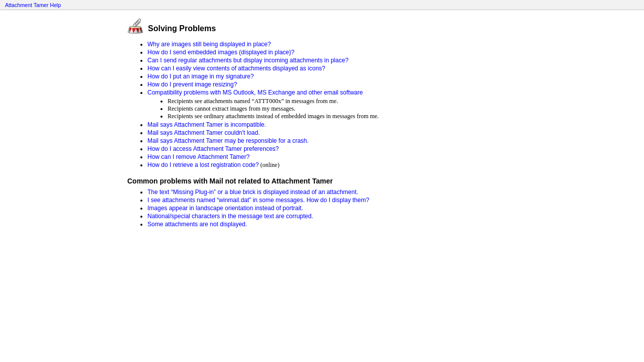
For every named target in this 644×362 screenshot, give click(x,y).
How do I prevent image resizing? (192, 84)
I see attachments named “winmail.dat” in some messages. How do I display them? (258, 200)
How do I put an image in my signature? (200, 76)
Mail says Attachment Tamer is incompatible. (207, 125)
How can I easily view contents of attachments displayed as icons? (236, 68)
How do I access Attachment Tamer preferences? (213, 149)
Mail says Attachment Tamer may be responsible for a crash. (228, 141)
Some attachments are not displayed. (197, 224)
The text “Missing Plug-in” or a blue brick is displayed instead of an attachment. (253, 192)
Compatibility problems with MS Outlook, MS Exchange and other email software (255, 93)
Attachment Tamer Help (33, 5)
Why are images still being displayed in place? (209, 44)
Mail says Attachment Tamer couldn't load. (204, 133)
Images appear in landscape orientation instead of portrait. (225, 208)
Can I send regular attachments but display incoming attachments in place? (248, 60)
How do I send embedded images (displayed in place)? (221, 52)
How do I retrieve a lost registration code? (203, 165)
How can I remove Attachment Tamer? (198, 157)
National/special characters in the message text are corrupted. (230, 216)
